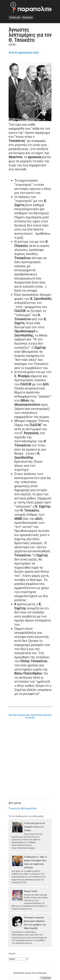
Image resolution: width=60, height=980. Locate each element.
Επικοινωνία (27, 18)
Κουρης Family (30, 891)
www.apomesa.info (24, 52)
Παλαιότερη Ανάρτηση (41, 715)
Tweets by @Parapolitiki (23, 808)
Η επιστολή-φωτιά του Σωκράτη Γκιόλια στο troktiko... (34, 827)
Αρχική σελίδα (30, 716)
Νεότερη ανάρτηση (17, 715)
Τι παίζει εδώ (15, 18)
